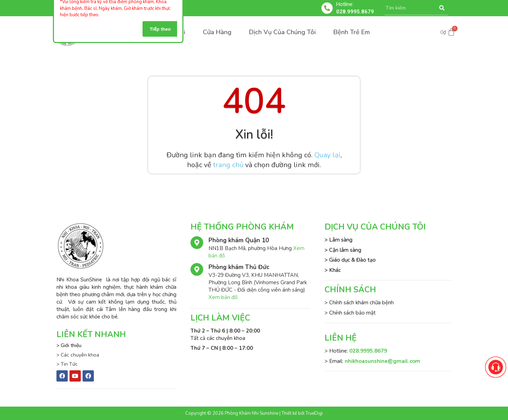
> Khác (333, 270)
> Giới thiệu (69, 345)
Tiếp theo (160, 29)
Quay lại (327, 155)
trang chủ (228, 165)
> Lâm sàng (338, 240)
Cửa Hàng (217, 32)
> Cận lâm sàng (343, 250)
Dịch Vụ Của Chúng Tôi (282, 32)
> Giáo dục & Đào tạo (350, 260)
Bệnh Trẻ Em (352, 32)
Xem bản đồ (223, 297)
